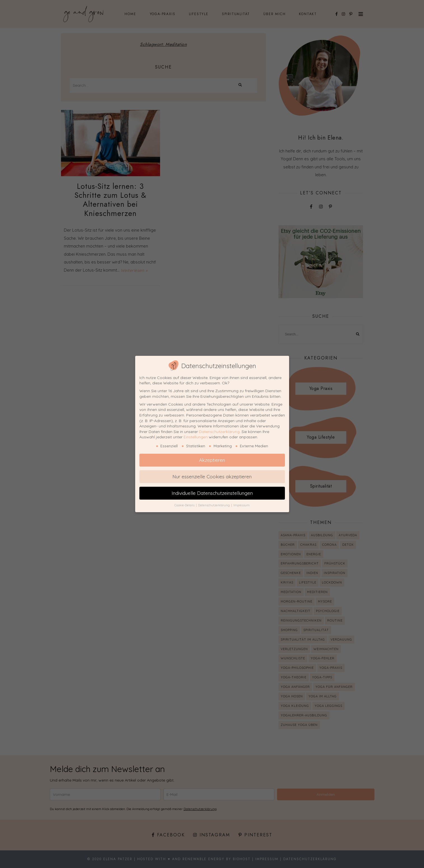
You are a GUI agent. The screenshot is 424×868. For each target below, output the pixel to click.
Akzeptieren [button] (212, 460)
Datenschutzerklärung (219, 432)
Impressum (242, 505)
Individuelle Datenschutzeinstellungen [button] (212, 493)
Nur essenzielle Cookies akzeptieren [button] (212, 476)
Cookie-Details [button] (185, 505)
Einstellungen (196, 437)
